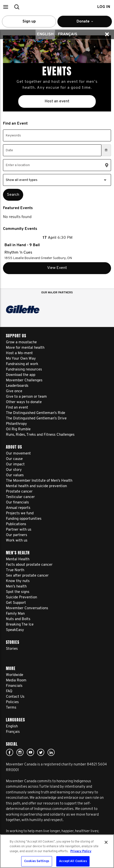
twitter (41, 752)
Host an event (57, 101)
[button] (6, 7)
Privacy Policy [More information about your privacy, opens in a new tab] (81, 851)
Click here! (20, 752)
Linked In (51, 752)
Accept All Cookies (73, 861)
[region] (57, 851)
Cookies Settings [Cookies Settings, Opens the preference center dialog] (37, 861)
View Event (57, 268)
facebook (10, 752)
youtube (30, 752)
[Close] (106, 842)
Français (68, 34)
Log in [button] (104, 7)
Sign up (29, 22)
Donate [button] (85, 23)
